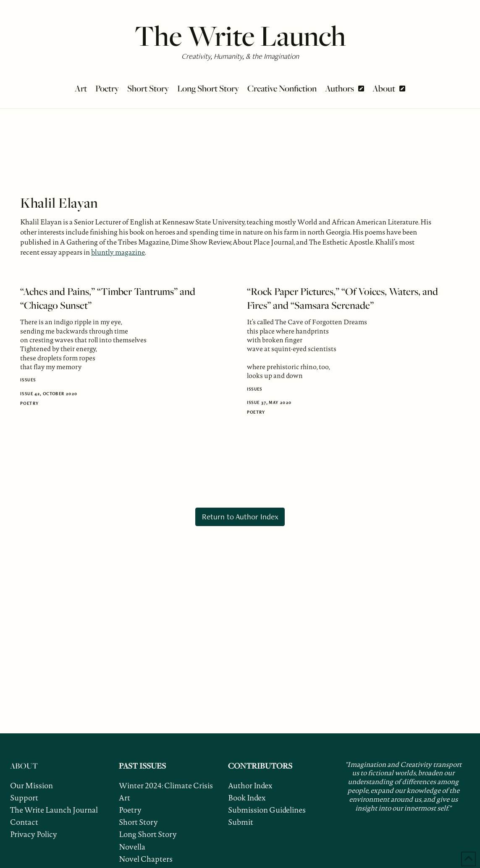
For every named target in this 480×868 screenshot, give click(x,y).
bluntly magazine (118, 252)
